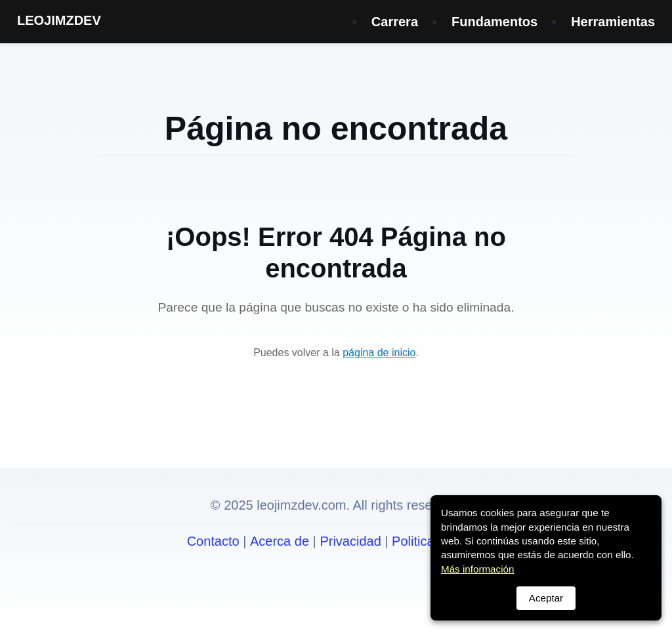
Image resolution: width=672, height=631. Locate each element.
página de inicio (379, 353)
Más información (477, 569)
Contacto (213, 541)
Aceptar (546, 598)
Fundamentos (494, 22)
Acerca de (280, 541)
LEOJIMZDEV (59, 20)
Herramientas (613, 22)
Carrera (395, 22)
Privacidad (350, 541)
